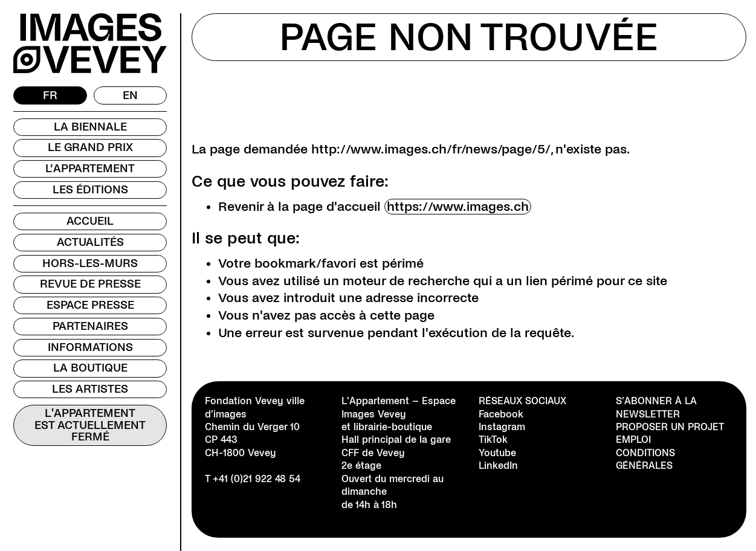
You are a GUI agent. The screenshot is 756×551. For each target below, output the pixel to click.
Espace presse (90, 305)
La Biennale (90, 127)
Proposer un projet (670, 427)
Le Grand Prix (90, 147)
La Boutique (90, 368)
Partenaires (90, 326)
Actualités (90, 242)
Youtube (497, 453)
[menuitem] (50, 95)
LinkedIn (498, 466)
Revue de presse (90, 284)
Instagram (502, 427)
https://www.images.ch (458, 207)
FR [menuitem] (50, 95)
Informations (90, 347)
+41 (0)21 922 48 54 (257, 479)
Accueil (90, 221)
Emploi (633, 440)
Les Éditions (90, 190)
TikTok (493, 440)
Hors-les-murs (90, 263)
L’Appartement (90, 169)
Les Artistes (90, 389)
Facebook (501, 414)
